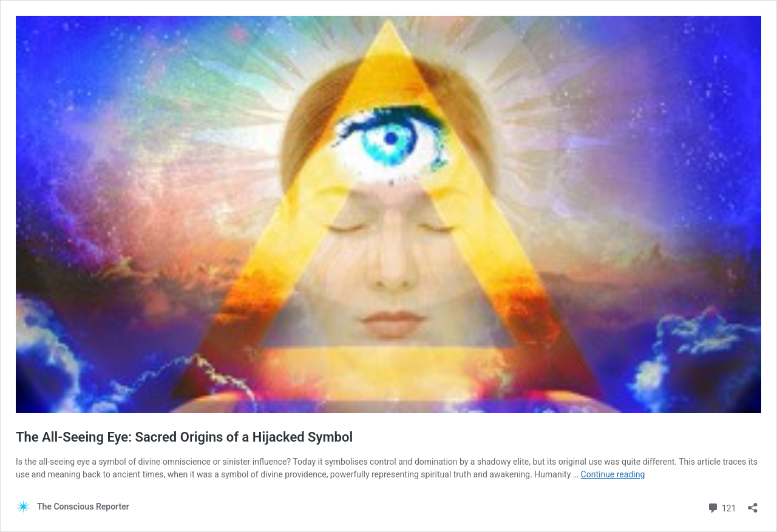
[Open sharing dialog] (753, 504)
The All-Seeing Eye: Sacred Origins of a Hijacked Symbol (184, 437)
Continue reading (613, 474)
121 (721, 507)
